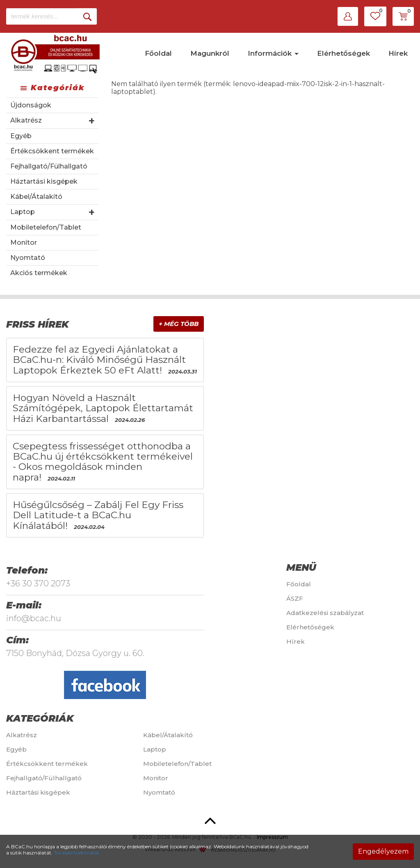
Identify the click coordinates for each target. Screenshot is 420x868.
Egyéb (21, 136)
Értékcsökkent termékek (52, 151)
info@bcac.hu (34, 618)
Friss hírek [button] (38, 324)
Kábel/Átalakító (36, 197)
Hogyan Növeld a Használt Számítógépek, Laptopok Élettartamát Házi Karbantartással (103, 408)
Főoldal (158, 53)
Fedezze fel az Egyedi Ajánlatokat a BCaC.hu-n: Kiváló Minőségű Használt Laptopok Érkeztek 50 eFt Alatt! (99, 360)
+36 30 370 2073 (38, 583)
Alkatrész (26, 120)
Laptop (23, 212)
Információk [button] (273, 53)
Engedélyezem (383, 851)
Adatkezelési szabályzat (325, 613)
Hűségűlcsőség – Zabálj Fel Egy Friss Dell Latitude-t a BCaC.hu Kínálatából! (98, 515)
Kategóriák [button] (40, 718)
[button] (348, 16)
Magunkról (210, 53)
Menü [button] (301, 567)
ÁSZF (295, 598)
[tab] (105, 325)
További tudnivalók (76, 853)
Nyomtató (28, 258)
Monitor (24, 243)
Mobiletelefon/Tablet (46, 227)
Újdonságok (31, 105)
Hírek (398, 53)
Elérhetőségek (344, 53)
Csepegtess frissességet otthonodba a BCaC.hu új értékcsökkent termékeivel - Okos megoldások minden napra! (103, 462)
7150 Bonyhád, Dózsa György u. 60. (75, 653)
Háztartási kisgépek (44, 181)
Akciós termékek (39, 273)
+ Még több (179, 324)
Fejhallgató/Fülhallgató (49, 166)
